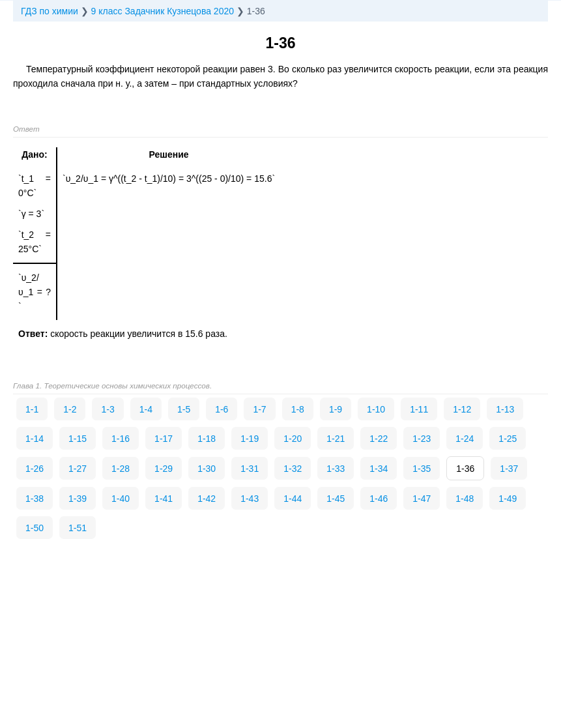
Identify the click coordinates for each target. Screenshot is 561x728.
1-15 (78, 439)
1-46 (379, 499)
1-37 (509, 469)
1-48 (465, 499)
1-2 (70, 409)
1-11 (419, 409)
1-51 (78, 528)
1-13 (505, 409)
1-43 (250, 499)
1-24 (465, 439)
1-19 (250, 439)
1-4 (146, 409)
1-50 (35, 528)
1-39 (78, 499)
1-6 (222, 409)
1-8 (298, 409)
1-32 (293, 469)
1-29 (164, 469)
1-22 (379, 439)
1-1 (32, 409)
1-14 (35, 439)
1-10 (376, 409)
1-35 (422, 469)
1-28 (121, 469)
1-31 (250, 469)
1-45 (336, 499)
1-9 (336, 409)
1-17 (164, 439)
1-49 (508, 499)
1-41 (164, 499)
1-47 (422, 499)
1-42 (207, 499)
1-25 (508, 439)
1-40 (121, 499)
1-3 (108, 409)
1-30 (207, 469)
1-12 (462, 409)
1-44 (293, 499)
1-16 (121, 439)
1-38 (35, 499)
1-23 (422, 439)
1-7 (259, 409)
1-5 (184, 409)
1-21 (336, 439)
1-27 (78, 469)
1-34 (379, 469)
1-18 (207, 439)
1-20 (293, 439)
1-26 (35, 469)
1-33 (336, 469)
